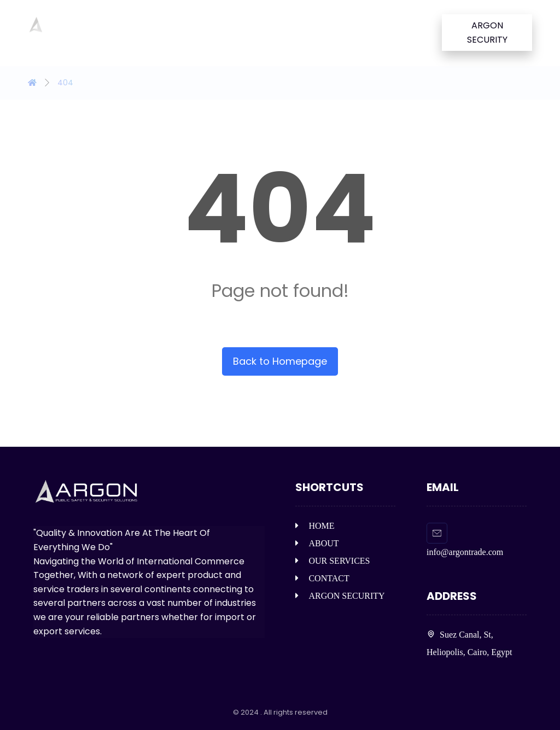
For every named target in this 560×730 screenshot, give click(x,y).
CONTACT (322, 578)
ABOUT (317, 543)
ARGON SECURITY (340, 596)
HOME (315, 526)
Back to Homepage (280, 361)
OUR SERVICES (332, 561)
